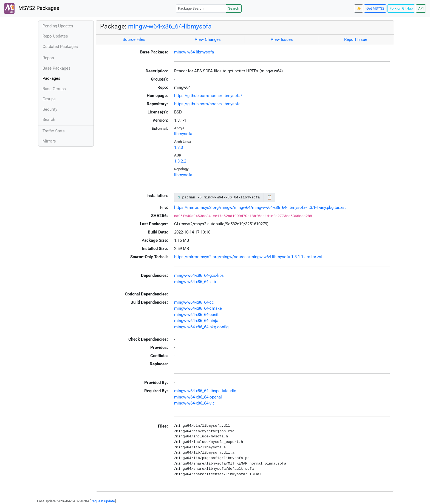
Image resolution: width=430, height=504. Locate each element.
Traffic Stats (54, 131)
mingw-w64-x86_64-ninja (196, 321)
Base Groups (54, 89)
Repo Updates (55, 36)
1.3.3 (179, 147)
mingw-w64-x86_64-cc (194, 302)
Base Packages (56, 68)
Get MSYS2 (375, 8)
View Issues (282, 39)
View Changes (208, 39)
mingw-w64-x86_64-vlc (194, 403)
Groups (49, 99)
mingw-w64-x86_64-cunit (196, 315)
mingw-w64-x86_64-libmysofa (170, 26)
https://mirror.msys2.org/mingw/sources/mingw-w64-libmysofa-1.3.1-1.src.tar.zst (248, 257)
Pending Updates (58, 26)
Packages (51, 78)
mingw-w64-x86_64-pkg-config (201, 327)
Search (234, 8)
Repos (48, 58)
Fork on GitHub (401, 8)
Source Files (134, 39)
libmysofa (183, 134)
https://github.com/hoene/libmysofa (207, 104)
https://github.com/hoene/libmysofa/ (208, 96)
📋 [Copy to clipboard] (269, 197)
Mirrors (49, 141)
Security (50, 109)
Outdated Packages (60, 47)
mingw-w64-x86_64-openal (198, 397)
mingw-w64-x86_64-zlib (195, 282)
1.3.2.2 (180, 161)
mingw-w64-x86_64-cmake (198, 308)
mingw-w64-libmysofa (194, 52)
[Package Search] (201, 8)
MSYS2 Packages (32, 8)
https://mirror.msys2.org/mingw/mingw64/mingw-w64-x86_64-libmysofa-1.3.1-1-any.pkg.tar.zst (260, 207)
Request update (103, 501)
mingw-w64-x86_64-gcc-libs (199, 275)
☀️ (359, 8)
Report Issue (356, 39)
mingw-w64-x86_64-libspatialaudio (205, 391)
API (421, 8)
